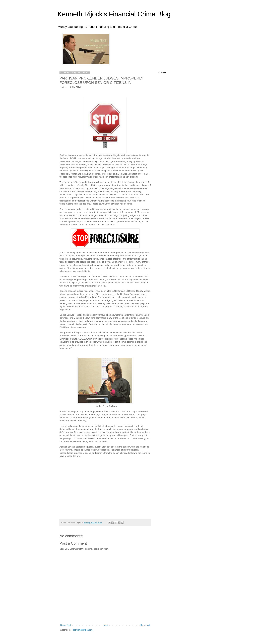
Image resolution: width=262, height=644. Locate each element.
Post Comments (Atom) (82, 630)
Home (106, 625)
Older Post (145, 625)
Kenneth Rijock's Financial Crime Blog (114, 14)
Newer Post (65, 625)
